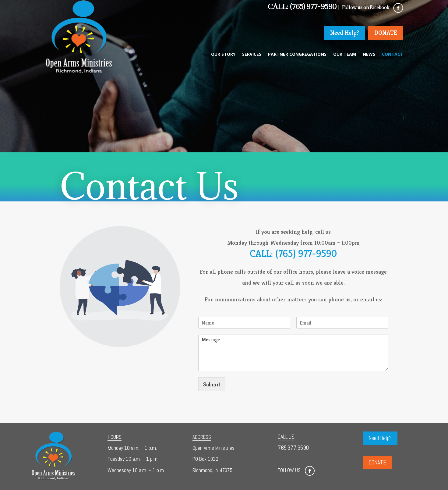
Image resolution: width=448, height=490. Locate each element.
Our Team (345, 55)
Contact (393, 55)
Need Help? (345, 33)
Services (252, 55)
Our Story (223, 55)
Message (293, 353)
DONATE (386, 33)
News (369, 55)
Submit (212, 384)
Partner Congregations (297, 55)
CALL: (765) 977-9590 (293, 254)
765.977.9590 (293, 448)
